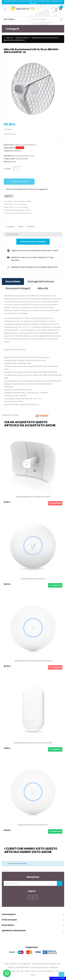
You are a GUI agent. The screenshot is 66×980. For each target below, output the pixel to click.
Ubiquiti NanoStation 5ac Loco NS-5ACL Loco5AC (33, 743)
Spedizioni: (9, 156)
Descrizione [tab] (13, 281)
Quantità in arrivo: (12, 151)
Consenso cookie (58, 978)
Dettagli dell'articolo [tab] (41, 281)
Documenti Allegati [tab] (18, 288)
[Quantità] (17, 169)
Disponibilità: (9, 148)
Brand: (7, 162)
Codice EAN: (9, 159)
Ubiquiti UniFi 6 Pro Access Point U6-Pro (33, 825)
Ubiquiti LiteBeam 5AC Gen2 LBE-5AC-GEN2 (33, 497)
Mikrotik (13, 162)
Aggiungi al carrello (19, 182)
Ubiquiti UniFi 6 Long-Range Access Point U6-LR (33, 661)
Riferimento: (9, 145)
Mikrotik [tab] (43, 288)
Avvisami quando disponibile (33, 242)
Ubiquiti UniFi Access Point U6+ (33, 579)
